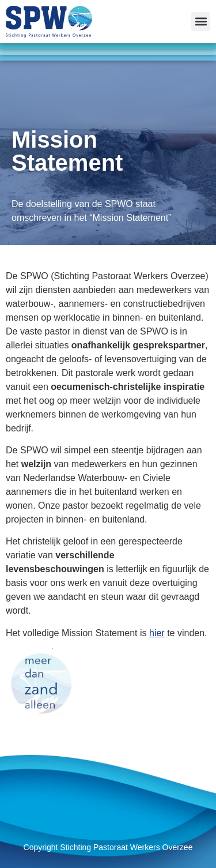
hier (157, 633)
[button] (201, 22)
